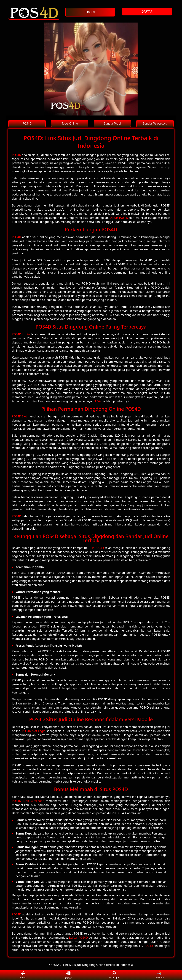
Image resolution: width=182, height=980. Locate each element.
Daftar (68, 975)
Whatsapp (114, 975)
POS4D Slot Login (34, 731)
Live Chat (159, 975)
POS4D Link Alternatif (28, 801)
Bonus (23, 975)
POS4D (17, 155)
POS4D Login (21, 334)
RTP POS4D (96, 548)
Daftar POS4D (119, 218)
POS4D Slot (19, 416)
